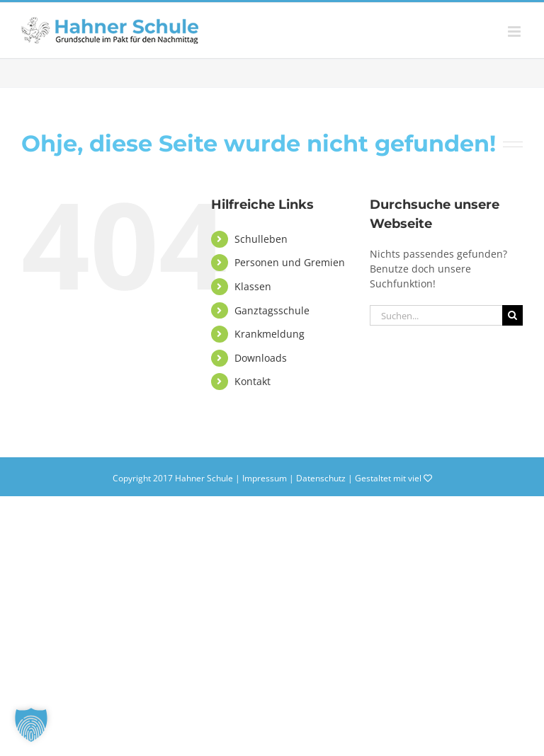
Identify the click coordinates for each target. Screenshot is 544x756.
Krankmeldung (270, 334)
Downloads (261, 358)
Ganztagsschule (272, 310)
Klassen (253, 286)
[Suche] (512, 315)
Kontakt (253, 381)
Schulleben (261, 239)
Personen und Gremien (290, 262)
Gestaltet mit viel (393, 478)
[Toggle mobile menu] (515, 31)
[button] (31, 725)
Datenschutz (321, 478)
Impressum (265, 478)
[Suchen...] (436, 315)
